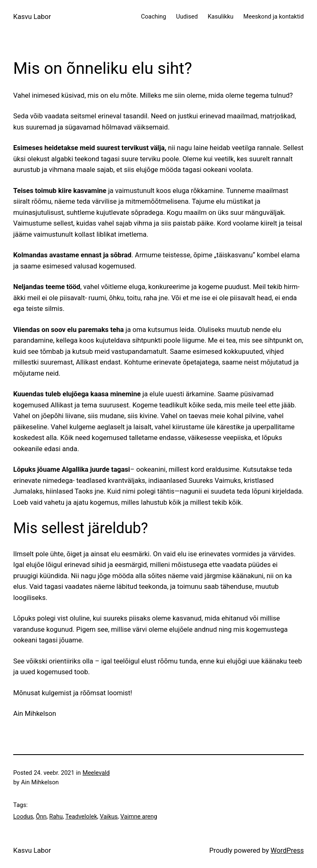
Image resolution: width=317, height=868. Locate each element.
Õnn (41, 816)
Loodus (23, 816)
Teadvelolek (81, 816)
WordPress (287, 850)
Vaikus (109, 816)
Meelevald (96, 773)
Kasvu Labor (32, 17)
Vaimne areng (139, 816)
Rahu (56, 816)
